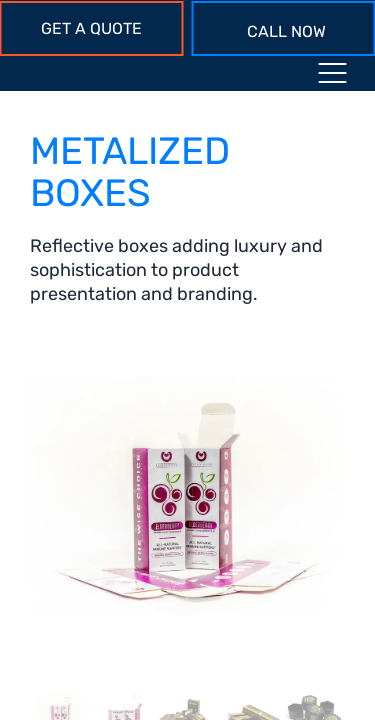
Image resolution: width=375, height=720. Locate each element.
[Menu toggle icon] (332, 77)
